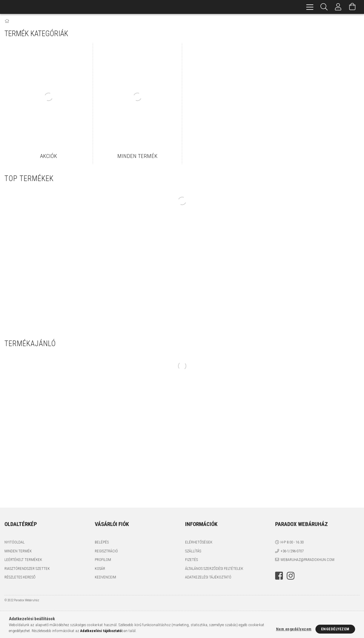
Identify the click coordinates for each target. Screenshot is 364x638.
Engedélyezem (335, 629)
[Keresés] (324, 7)
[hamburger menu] (310, 7)
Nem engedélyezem (294, 629)
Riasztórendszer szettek (27, 569)
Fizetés (191, 560)
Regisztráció (106, 551)
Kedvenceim (105, 577)
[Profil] (338, 7)
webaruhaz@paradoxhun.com (307, 560)
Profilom (103, 560)
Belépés (102, 542)
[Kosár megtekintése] (352, 7)
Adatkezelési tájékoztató (208, 577)
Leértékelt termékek (23, 560)
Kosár (100, 569)
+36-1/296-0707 (292, 551)
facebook (279, 576)
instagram (291, 576)
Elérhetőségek (199, 542)
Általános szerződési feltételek (214, 569)
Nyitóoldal (15, 542)
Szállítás (193, 551)
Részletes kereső (20, 577)
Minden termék (18, 551)
